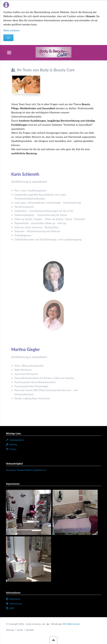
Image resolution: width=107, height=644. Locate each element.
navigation (9, 53)
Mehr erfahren (12, 30)
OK (8, 38)
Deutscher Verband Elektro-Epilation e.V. (26, 470)
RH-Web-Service (72, 624)
